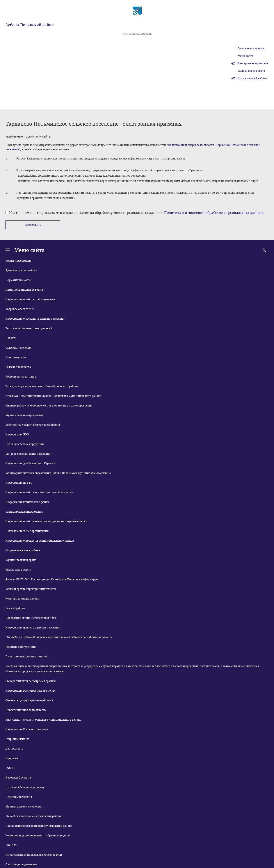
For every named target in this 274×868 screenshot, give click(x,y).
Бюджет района (15, 608)
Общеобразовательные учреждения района (33, 816)
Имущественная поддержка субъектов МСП (34, 855)
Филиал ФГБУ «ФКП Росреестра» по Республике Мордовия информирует (52, 579)
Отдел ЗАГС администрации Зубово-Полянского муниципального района (53, 396)
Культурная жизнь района (22, 599)
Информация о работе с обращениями (30, 299)
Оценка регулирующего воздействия (29, 700)
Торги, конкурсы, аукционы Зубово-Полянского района (42, 386)
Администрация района (21, 270)
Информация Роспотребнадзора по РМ (30, 691)
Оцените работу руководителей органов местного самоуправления (49, 406)
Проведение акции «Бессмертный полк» (31, 618)
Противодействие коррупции (25, 444)
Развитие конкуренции (21, 647)
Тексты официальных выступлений (29, 328)
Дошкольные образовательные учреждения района (39, 826)
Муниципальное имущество (24, 807)
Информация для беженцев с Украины (31, 464)
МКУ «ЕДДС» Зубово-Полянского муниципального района (43, 720)
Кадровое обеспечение (20, 309)
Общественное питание (21, 377)
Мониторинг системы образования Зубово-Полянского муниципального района (58, 473)
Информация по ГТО (19, 483)
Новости (11, 338)
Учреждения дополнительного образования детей (38, 836)
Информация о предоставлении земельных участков (40, 541)
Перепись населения (19, 797)
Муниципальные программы (24, 415)
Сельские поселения (251, 48)
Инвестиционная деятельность (26, 710)
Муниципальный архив (21, 560)
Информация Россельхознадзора (27, 729)
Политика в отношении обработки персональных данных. (214, 213)
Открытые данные (17, 739)
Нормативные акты (18, 280)
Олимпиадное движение (21, 864)
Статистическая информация (24, 512)
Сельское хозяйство (18, 367)
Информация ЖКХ (17, 435)
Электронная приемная (253, 63)
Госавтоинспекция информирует (27, 657)
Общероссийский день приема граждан (31, 681)
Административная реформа (24, 290)
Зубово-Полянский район (30, 25)
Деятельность (14, 749)
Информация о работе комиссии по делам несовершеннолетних (47, 521)
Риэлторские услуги (19, 570)
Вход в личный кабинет (253, 78)
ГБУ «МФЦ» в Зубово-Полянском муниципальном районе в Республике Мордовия (59, 637)
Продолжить (33, 225)
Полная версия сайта (251, 71)
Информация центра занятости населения (33, 628)
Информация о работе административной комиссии (39, 492)
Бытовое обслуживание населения (28, 454)
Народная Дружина (18, 778)
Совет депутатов (16, 357)
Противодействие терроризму (25, 787)
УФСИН (10, 768)
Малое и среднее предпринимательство (31, 589)
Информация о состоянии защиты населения (35, 319)
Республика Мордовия (137, 34)
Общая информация (19, 261)
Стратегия (12, 758)
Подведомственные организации (27, 531)
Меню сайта (245, 56)
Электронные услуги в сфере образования (33, 425)
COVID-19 (11, 845)
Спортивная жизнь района (23, 550)
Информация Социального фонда (27, 502)
